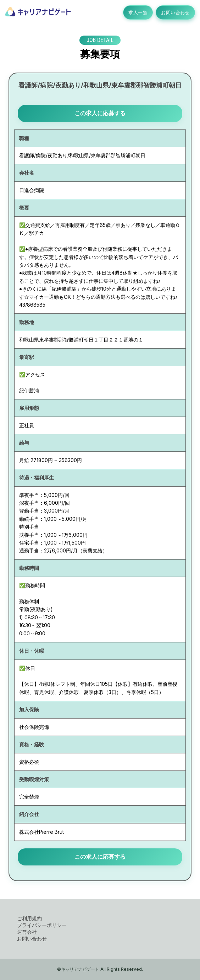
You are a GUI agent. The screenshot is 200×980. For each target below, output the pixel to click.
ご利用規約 (29, 918)
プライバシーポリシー (42, 925)
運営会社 (27, 932)
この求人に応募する (100, 113)
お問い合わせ (175, 12)
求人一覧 (138, 12)
